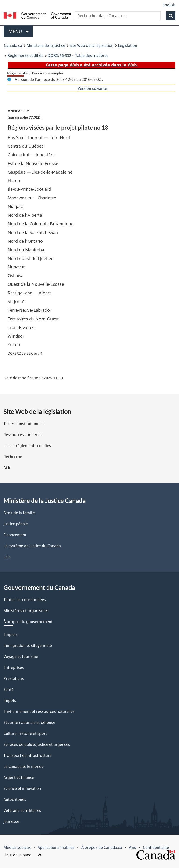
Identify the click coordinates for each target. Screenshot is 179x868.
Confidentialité (156, 847)
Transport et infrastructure (28, 755)
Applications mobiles (56, 847)
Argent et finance (19, 777)
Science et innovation (22, 788)
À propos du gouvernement (28, 622)
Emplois (11, 634)
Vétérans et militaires (22, 810)
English (169, 5)
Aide (7, 468)
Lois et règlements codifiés (27, 446)
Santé (9, 689)
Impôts (10, 700)
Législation (128, 45)
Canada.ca (13, 45)
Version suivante (92, 88)
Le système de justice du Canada (32, 546)
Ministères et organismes (26, 611)
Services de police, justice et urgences (37, 744)
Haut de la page (23, 855)
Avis (132, 847)
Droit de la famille (19, 513)
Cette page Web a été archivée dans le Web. (92, 65)
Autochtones (15, 799)
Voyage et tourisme (21, 656)
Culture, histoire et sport (25, 733)
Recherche (13, 457)
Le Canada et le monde (24, 766)
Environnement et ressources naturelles (39, 711)
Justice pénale (16, 524)
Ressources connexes (23, 435)
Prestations (14, 678)
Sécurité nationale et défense (29, 722)
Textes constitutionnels (24, 424)
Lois (7, 557)
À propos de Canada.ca (102, 847)
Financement (15, 535)
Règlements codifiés (25, 55)
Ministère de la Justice (46, 45)
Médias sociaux (17, 847)
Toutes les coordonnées (25, 600)
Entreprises (14, 667)
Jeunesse (11, 821)
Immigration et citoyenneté (28, 645)
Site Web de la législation (92, 45)
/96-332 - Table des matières (78, 55)
